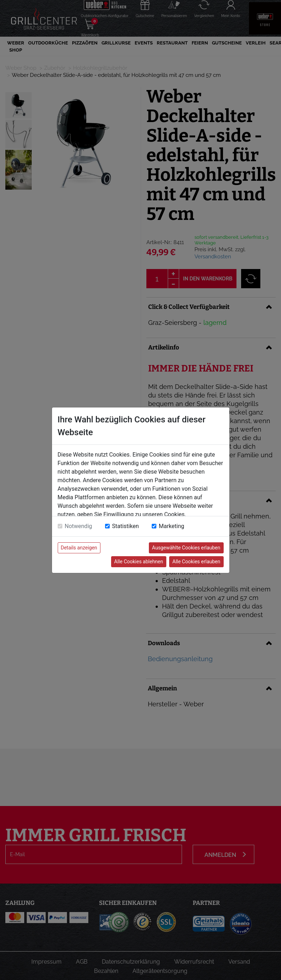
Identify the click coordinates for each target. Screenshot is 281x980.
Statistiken (126, 526)
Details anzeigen (79, 548)
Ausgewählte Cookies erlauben (186, 548)
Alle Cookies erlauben (196, 562)
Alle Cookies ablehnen (139, 562)
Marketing (171, 526)
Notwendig (79, 526)
